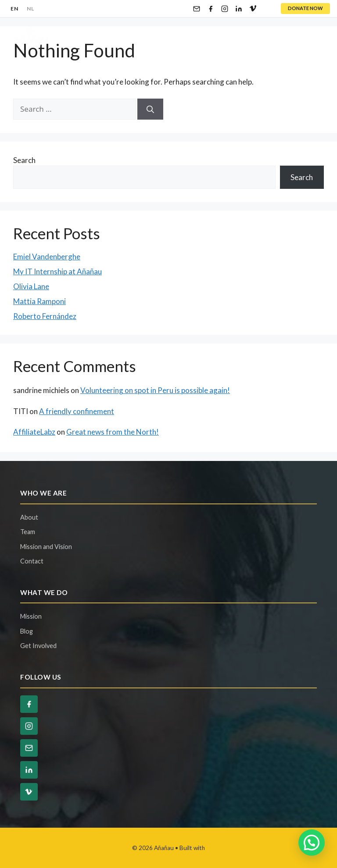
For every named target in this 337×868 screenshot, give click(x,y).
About (29, 517)
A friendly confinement (77, 411)
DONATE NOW (305, 8)
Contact (32, 561)
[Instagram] (225, 9)
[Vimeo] (253, 9)
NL (30, 9)
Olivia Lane (31, 286)
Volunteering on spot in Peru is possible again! (155, 390)
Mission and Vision (46, 547)
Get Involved (38, 646)
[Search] (150, 109)
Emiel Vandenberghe (47, 257)
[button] (312, 843)
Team (28, 532)
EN (14, 9)
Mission (31, 616)
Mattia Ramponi (39, 301)
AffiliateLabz (34, 432)
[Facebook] (211, 9)
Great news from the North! (113, 432)
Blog (27, 631)
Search (24, 160)
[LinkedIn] (239, 9)
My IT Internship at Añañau (57, 271)
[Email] (197, 9)
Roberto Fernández (45, 316)
